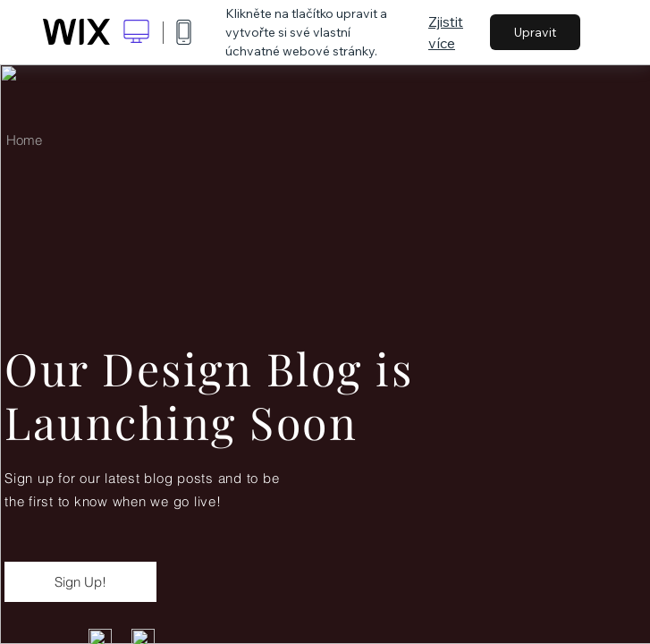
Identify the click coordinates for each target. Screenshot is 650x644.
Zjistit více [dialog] (446, 32)
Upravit (535, 32)
